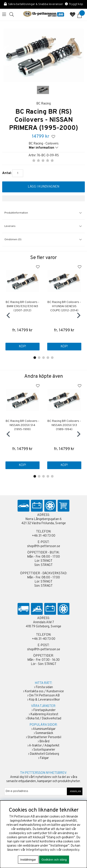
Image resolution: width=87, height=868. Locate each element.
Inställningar (28, 860)
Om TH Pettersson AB (44, 696)
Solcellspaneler (44, 750)
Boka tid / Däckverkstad (44, 719)
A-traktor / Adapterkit (44, 746)
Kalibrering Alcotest (44, 714)
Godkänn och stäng (54, 860)
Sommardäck (44, 733)
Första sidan (44, 687)
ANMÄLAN (75, 791)
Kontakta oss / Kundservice (44, 691)
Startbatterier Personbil (44, 737)
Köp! (22, 347)
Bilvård (44, 742)
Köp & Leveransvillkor (44, 700)
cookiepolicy (71, 850)
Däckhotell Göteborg (44, 754)
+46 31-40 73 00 (44, 536)
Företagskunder (44, 710)
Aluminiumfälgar (44, 729)
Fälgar (44, 758)
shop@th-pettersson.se (44, 546)
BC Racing (43, 104)
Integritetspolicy (38, 850)
